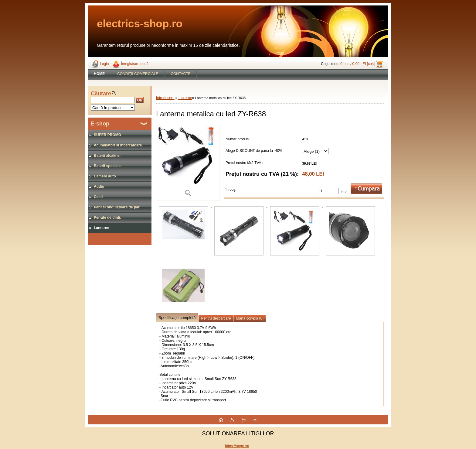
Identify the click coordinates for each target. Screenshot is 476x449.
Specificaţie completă (177, 318)
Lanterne (185, 98)
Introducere (165, 98)
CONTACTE (180, 74)
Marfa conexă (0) (250, 318)
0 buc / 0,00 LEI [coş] (357, 64)
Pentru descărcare (216, 318)
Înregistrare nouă (135, 64)
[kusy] (329, 191)
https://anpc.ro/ (237, 446)
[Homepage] (99, 74)
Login (104, 64)
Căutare (101, 94)
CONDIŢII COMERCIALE (138, 74)
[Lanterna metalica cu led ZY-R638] (188, 162)
